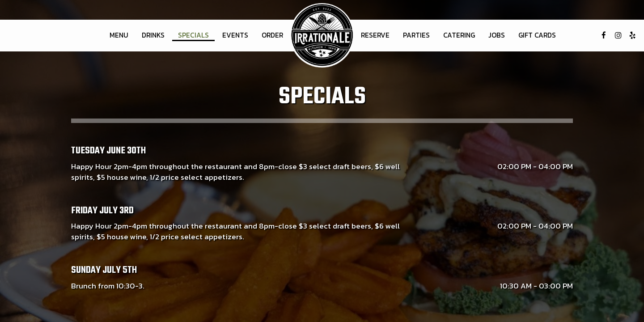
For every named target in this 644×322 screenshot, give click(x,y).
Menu (119, 35)
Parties (416, 35)
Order (272, 35)
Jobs (497, 35)
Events (235, 35)
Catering (459, 35)
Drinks (153, 35)
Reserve (375, 35)
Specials (193, 35)
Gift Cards (537, 35)
